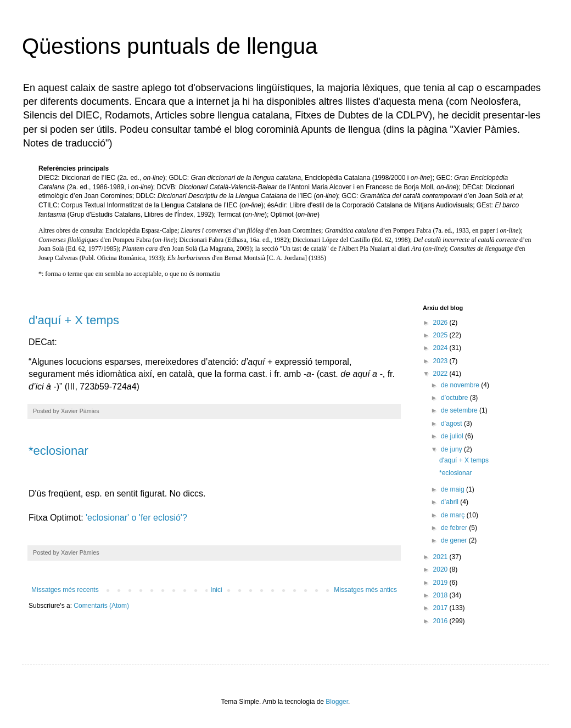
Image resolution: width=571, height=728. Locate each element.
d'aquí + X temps (74, 320)
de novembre (461, 385)
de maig (454, 489)
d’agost (452, 424)
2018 (441, 595)
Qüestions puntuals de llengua (170, 46)
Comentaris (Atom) (101, 606)
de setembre (460, 410)
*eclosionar (58, 451)
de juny (452, 449)
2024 (441, 348)
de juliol (453, 436)
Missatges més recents (65, 590)
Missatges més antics (365, 590)
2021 (441, 557)
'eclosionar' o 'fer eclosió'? (136, 518)
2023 (441, 361)
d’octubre (455, 398)
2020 (441, 569)
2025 (441, 335)
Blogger (337, 702)
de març (454, 515)
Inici (216, 590)
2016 (441, 621)
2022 (441, 374)
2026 (441, 323)
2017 (441, 608)
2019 (441, 583)
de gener (455, 540)
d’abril (450, 502)
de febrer (455, 528)
